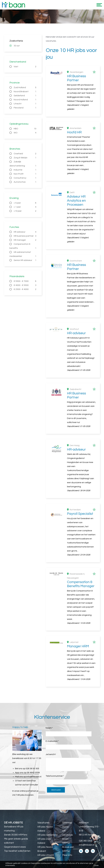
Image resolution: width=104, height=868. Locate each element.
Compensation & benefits (23, 247)
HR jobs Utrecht (46, 855)
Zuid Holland (25, 87)
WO (25, 133)
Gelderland (25, 96)
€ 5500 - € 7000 (25, 281)
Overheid (25, 154)
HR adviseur (25, 232)
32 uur (17, 46)
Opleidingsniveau (19, 124)
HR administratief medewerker (23, 255)
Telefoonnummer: (55, 776)
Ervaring (14, 198)
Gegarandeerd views (15, 847)
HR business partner (25, 236)
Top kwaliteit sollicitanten (17, 851)
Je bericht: (51, 754)
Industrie (25, 170)
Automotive (25, 182)
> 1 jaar (25, 207)
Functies (14, 227)
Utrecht (25, 104)
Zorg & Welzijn (25, 158)
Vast (25, 67)
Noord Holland (25, 100)
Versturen (56, 790)
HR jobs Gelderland (47, 835)
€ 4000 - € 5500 (25, 285)
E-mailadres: (52, 741)
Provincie (15, 83)
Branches (15, 149)
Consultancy (25, 178)
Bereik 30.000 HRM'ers (16, 835)
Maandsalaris (17, 276)
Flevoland (25, 108)
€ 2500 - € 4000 (25, 289)
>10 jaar (25, 211)
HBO (25, 129)
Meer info (67, 855)
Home (65, 827)
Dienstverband (18, 62)
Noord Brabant (25, 92)
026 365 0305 (86, 841)
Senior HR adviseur (25, 260)
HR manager (25, 240)
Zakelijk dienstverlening (23, 164)
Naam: (49, 728)
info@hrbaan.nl (34, 777)
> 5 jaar (25, 203)
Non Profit (25, 174)
